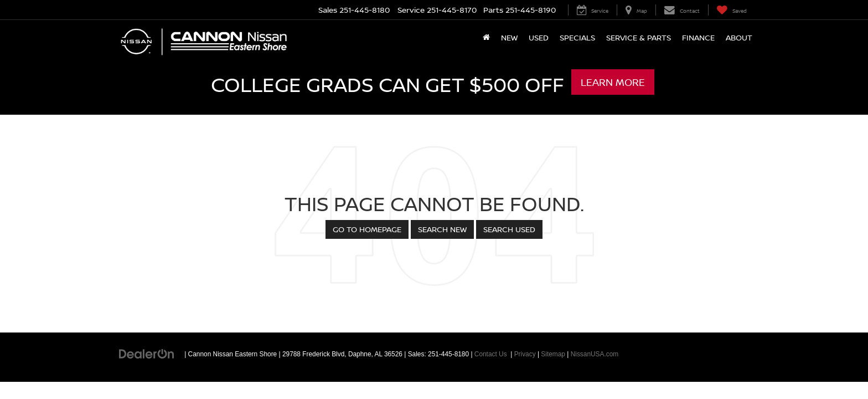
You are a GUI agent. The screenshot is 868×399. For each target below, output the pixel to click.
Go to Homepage (367, 229)
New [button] (509, 37)
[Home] (486, 38)
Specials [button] (577, 37)
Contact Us (491, 354)
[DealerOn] (147, 354)
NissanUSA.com (595, 354)
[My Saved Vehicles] (732, 10)
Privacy (525, 354)
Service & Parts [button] (639, 37)
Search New (442, 229)
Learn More (613, 82)
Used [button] (539, 37)
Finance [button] (698, 37)
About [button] (739, 37)
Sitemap (553, 354)
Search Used (509, 229)
